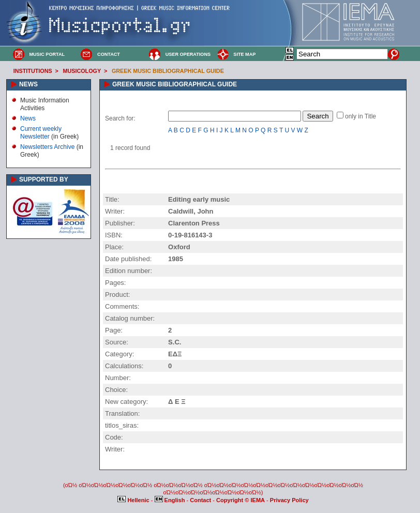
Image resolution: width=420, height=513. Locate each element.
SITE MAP (244, 54)
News (28, 118)
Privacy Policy (289, 500)
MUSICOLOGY (82, 71)
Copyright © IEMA (241, 500)
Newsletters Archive (47, 147)
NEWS (28, 84)
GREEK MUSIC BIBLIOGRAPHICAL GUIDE (168, 71)
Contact (201, 500)
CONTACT (109, 54)
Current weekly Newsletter (41, 132)
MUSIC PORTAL (47, 54)
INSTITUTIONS (33, 71)
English (171, 500)
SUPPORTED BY (44, 179)
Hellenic (134, 500)
